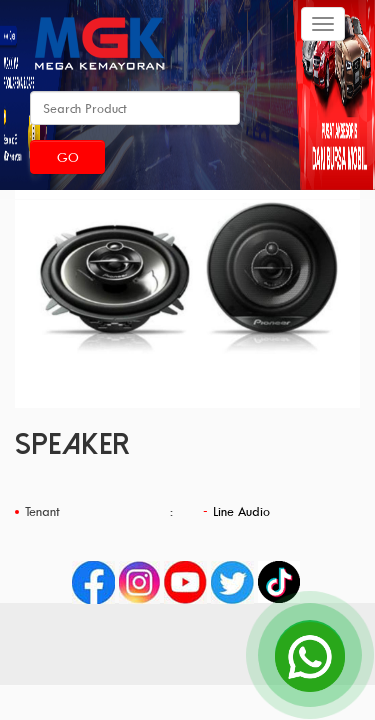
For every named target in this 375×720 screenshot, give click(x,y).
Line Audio (241, 511)
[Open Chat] (310, 655)
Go (68, 157)
